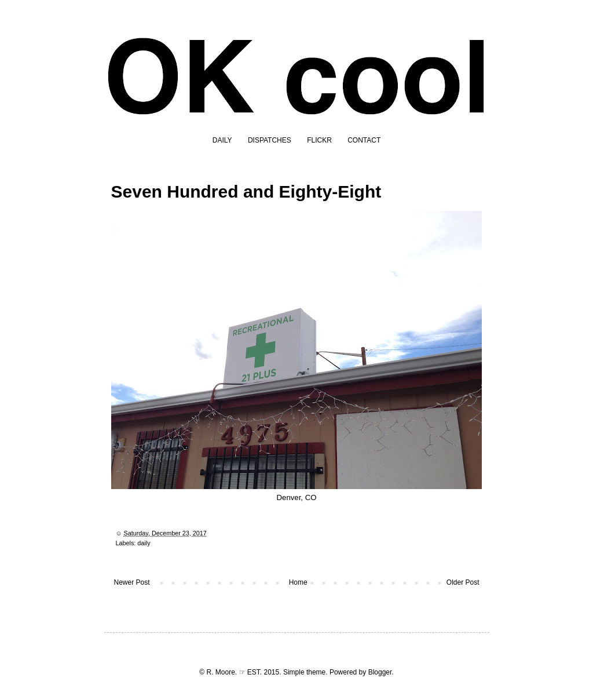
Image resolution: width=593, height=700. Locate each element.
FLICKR (319, 140)
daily (144, 543)
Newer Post (132, 582)
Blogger (380, 672)
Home (298, 582)
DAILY (222, 140)
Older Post (463, 582)
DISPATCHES (270, 140)
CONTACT (364, 140)
